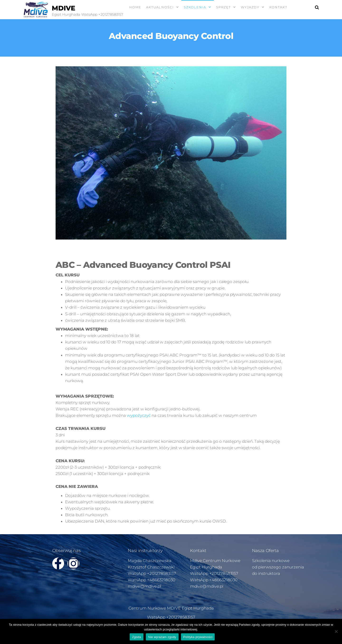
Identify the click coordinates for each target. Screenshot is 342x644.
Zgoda (137, 637)
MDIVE (64, 8)
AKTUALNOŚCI (160, 7)
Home (135, 7)
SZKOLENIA (195, 7)
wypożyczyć (139, 415)
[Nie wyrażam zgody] (336, 631)
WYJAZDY (250, 7)
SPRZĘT (223, 7)
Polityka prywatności (198, 637)
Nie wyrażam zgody (162, 637)
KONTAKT (278, 7)
